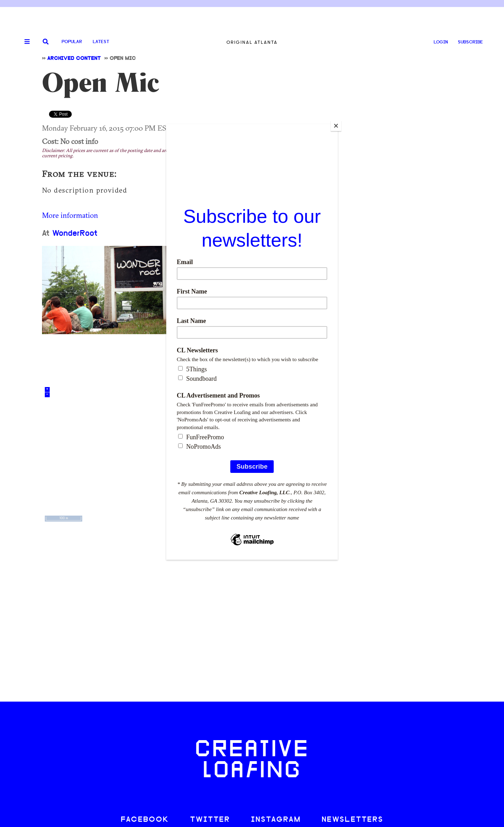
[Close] (336, 126)
